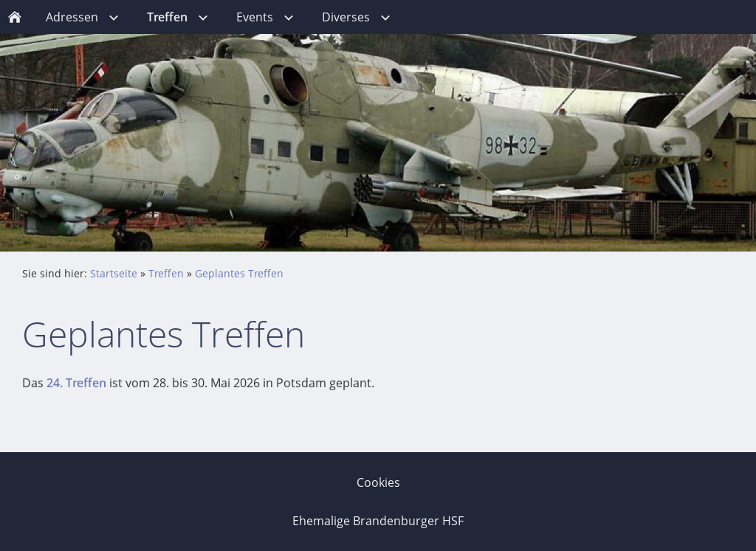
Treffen (166, 273)
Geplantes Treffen (239, 273)
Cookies (378, 482)
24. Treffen (76, 383)
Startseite (114, 273)
